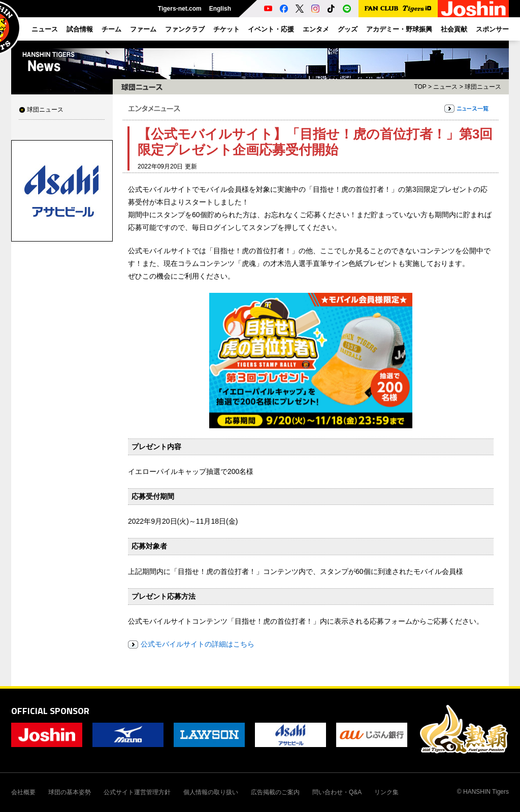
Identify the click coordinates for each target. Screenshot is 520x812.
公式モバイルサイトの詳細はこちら (198, 644)
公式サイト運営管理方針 (137, 792)
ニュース (445, 87)
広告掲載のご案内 (275, 792)
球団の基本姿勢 (70, 792)
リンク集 (386, 792)
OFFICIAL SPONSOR (50, 711)
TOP (420, 87)
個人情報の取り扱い (211, 792)
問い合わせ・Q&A (337, 792)
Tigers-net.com (180, 9)
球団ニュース (45, 110)
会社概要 (23, 792)
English (220, 9)
